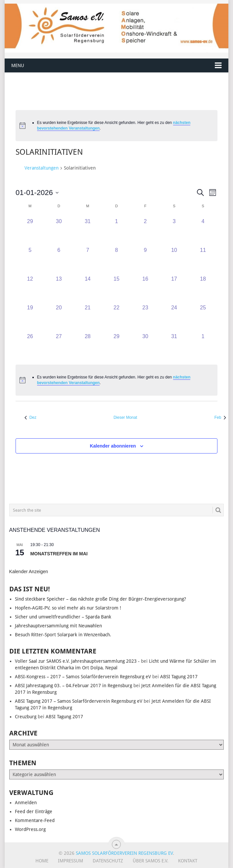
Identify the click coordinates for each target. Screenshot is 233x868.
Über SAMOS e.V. (151, 861)
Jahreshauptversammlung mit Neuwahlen (58, 626)
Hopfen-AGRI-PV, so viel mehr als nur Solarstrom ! (68, 608)
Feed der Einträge (34, 811)
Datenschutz (108, 861)
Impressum (70, 861)
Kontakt (188, 861)
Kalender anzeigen (29, 572)
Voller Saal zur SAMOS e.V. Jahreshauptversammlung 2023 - (77, 661)
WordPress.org (30, 829)
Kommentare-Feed (35, 820)
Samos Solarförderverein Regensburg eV (124, 853)
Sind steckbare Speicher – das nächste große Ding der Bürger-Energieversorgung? (101, 599)
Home (42, 861)
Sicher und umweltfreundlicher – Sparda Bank (63, 617)
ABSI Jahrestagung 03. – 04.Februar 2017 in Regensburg (73, 686)
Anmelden (26, 803)
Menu (18, 65)
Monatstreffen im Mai (59, 554)
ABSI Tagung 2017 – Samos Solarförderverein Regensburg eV (79, 701)
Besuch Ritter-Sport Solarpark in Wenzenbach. (63, 635)
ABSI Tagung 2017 (179, 677)
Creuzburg (26, 717)
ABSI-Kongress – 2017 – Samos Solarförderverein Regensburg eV (83, 677)
